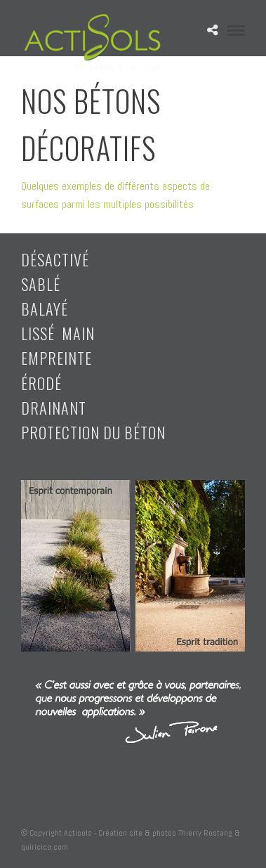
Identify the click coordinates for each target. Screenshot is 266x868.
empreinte (56, 358)
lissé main (58, 333)
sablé (41, 284)
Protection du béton (93, 432)
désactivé (55, 259)
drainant (54, 408)
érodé (41, 383)
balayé (45, 309)
